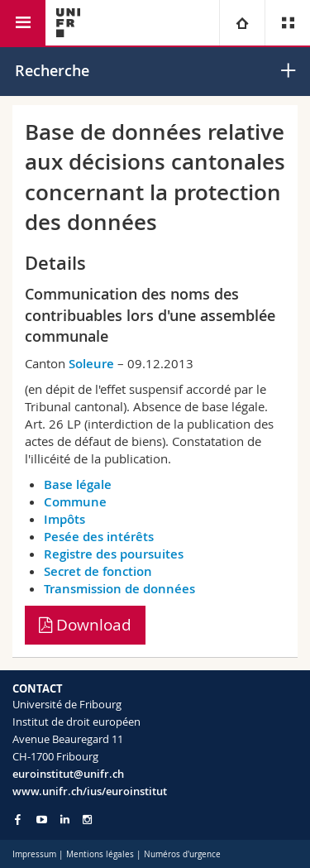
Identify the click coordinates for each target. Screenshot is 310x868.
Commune (75, 502)
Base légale (78, 484)
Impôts (64, 519)
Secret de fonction (98, 571)
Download (85, 625)
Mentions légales (100, 854)
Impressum (34, 854)
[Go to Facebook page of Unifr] (18, 819)
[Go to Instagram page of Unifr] (87, 820)
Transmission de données (119, 589)
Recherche (52, 70)
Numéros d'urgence (182, 854)
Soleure (91, 364)
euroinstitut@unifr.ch (68, 774)
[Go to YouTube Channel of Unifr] (42, 820)
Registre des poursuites (114, 554)
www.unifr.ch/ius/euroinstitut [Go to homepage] (90, 791)
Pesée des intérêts (99, 537)
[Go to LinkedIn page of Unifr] (65, 820)
